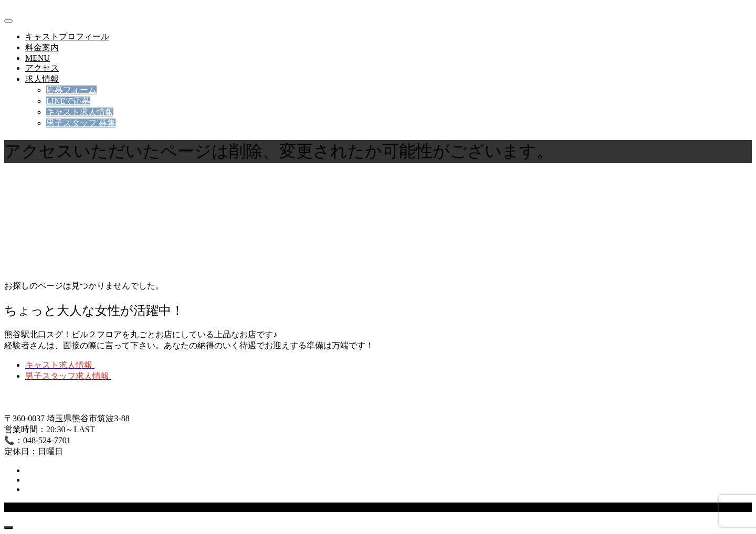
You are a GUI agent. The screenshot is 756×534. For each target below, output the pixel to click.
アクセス (42, 68)
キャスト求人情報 (80, 112)
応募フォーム (71, 90)
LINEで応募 (68, 101)
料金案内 (42, 47)
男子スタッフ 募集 (81, 123)
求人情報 (42, 79)
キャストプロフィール (67, 36)
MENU (38, 58)
